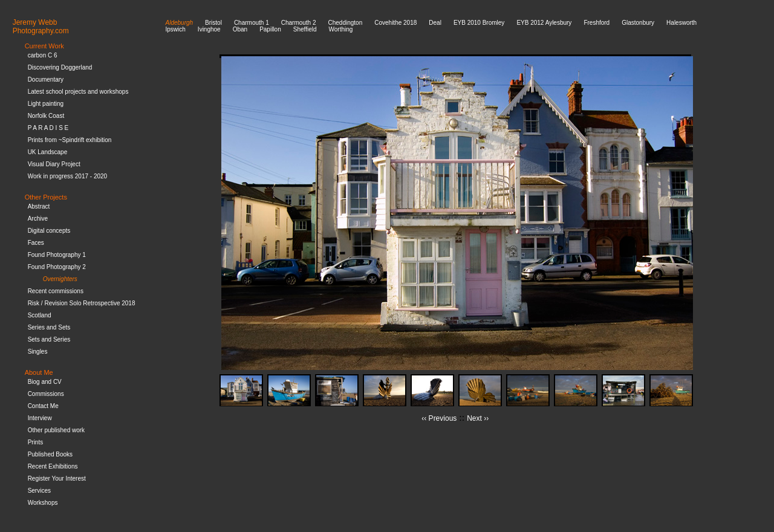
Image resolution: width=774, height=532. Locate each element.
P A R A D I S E (48, 128)
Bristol (213, 23)
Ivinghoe (209, 29)
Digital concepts (49, 231)
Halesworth (681, 23)
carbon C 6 (43, 55)
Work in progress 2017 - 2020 (68, 176)
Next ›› (478, 418)
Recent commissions (56, 291)
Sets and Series (49, 339)
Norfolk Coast (46, 116)
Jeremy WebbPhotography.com (41, 27)
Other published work (57, 430)
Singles (38, 352)
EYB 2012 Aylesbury (544, 23)
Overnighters (60, 279)
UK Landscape (48, 152)
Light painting (46, 104)
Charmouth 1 (252, 23)
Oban (240, 29)
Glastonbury (638, 23)
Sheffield (305, 29)
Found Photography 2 (57, 267)
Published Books (50, 454)
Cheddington (346, 23)
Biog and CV (45, 382)
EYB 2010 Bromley (479, 23)
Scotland (40, 315)
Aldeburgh (180, 23)
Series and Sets (49, 327)
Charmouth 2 (299, 23)
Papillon (270, 29)
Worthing (340, 29)
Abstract (39, 206)
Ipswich (176, 29)
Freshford (597, 23)
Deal (435, 23)
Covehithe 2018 (395, 23)
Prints (36, 442)
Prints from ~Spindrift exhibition (70, 140)
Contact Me (43, 406)
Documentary (46, 79)
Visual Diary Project (54, 164)
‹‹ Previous (439, 418)
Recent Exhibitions (53, 466)
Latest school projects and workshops (78, 92)
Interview (40, 418)
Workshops (43, 503)
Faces (36, 243)
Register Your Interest (57, 478)
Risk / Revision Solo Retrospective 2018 (82, 303)
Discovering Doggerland (60, 67)
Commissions (46, 394)
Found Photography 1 (57, 255)
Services (39, 491)
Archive (38, 219)
